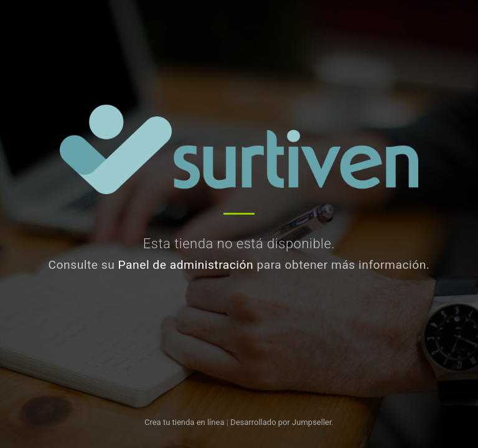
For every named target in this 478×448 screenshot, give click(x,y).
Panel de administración (186, 265)
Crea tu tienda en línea (185, 422)
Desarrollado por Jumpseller (281, 422)
